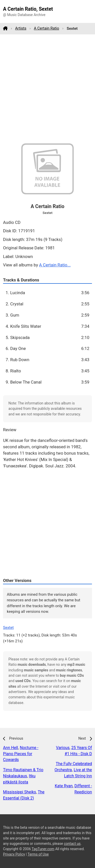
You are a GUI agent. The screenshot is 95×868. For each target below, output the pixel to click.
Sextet (8, 628)
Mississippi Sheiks (20, 792)
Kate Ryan (64, 786)
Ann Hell (11, 748)
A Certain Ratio (47, 28)
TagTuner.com (43, 849)
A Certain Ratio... (55, 265)
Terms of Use (38, 854)
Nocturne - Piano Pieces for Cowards (21, 754)
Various (63, 748)
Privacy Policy (14, 854)
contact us (72, 844)
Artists (21, 28)
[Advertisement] (48, 89)
